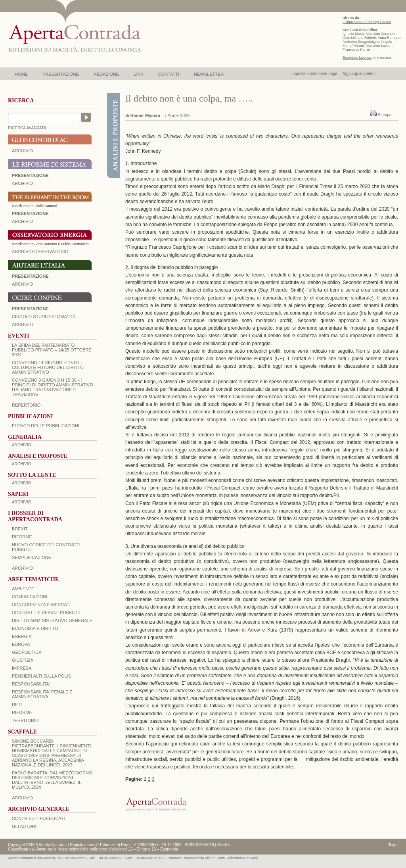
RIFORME (22, 712)
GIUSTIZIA (23, 660)
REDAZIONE (106, 74)
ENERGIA (22, 636)
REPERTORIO (26, 405)
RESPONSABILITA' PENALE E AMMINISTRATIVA (42, 694)
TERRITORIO (25, 720)
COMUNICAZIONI (30, 597)
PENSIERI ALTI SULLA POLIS (41, 676)
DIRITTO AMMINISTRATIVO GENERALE (52, 620)
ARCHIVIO (22, 151)
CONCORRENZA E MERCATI (41, 605)
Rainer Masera (145, 115)
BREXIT (20, 529)
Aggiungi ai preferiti (360, 74)
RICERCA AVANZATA (27, 128)
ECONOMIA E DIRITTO (35, 628)
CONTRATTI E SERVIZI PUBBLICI (46, 613)
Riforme (22, 537)
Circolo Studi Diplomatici (43, 317)
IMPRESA (22, 668)
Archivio (22, 284)
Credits (224, 845)
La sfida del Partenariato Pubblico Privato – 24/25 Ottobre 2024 (52, 350)
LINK (138, 74)
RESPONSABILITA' (31, 684)
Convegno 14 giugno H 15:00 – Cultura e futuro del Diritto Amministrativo (48, 367)
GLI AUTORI (24, 826)
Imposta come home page (314, 74)
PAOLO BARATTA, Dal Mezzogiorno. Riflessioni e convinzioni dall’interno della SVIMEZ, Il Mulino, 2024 (53, 780)
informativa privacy (243, 858)
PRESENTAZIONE (61, 74)
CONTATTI (169, 74)
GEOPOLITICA (27, 652)
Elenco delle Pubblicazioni (46, 426)
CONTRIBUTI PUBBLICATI (38, 818)
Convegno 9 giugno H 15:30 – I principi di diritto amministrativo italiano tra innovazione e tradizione (53, 387)
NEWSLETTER (209, 74)
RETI (17, 705)
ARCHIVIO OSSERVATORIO (40, 252)
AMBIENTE (23, 589)
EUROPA (21, 644)
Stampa (385, 115)
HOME (21, 74)
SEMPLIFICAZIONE (32, 557)
